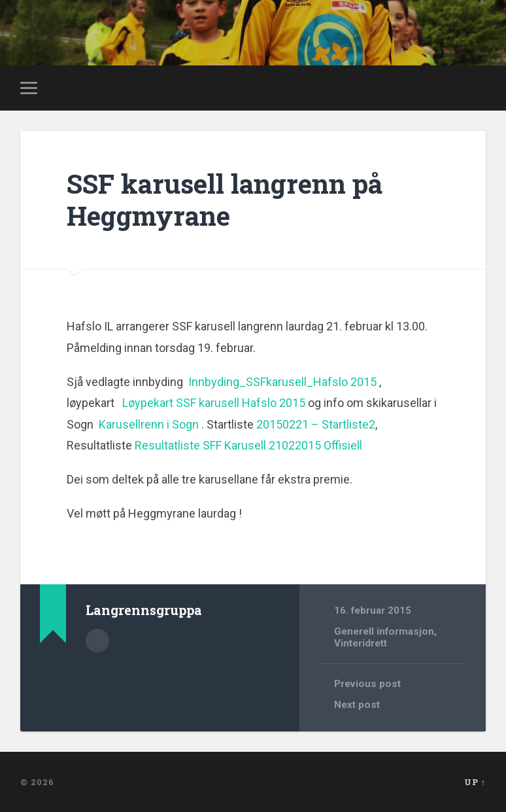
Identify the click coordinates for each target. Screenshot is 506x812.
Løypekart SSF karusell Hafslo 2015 (214, 403)
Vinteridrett (361, 643)
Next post (357, 705)
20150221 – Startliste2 (316, 424)
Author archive (97, 641)
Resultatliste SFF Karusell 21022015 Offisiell (248, 445)
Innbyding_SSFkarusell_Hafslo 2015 (282, 382)
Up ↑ (475, 782)
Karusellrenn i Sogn (149, 424)
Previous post (367, 684)
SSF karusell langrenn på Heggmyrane (225, 200)
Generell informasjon (384, 631)
